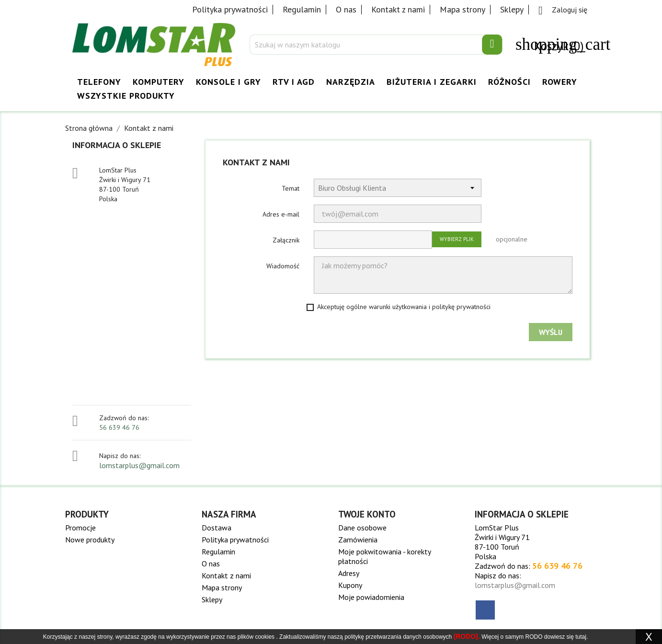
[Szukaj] (376, 45)
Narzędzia (351, 82)
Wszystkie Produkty (126, 96)
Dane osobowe (362, 528)
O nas (346, 9)
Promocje (80, 528)
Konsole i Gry (228, 82)
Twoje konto (367, 514)
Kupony (350, 585)
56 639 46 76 (119, 427)
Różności (509, 82)
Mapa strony (462, 9)
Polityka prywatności (230, 9)
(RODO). (467, 636)
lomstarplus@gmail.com (139, 465)
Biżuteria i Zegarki (432, 82)
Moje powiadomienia (371, 597)
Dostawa (217, 528)
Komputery (159, 82)
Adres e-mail (281, 214)
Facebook (485, 610)
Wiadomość (283, 266)
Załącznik (286, 240)
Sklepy (512, 9)
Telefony (99, 82)
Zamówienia (358, 540)
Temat (291, 188)
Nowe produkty (90, 540)
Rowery (560, 82)
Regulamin (302, 9)
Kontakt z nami (398, 9)
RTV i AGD (294, 82)
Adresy (349, 573)
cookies (265, 637)
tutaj (581, 637)
